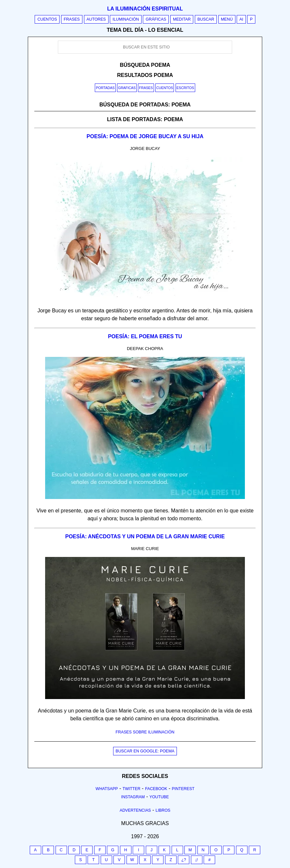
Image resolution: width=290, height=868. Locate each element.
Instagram (133, 797)
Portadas (105, 88)
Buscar (206, 19)
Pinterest (183, 789)
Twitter (132, 789)
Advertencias (135, 810)
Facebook (156, 789)
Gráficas (156, 19)
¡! (197, 860)
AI (241, 19)
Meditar (182, 19)
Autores (96, 19)
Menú (227, 19)
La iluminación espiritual (145, 9)
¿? (184, 860)
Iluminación (126, 19)
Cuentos (47, 19)
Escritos (185, 88)
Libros (163, 810)
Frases (72, 19)
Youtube (159, 797)
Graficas (127, 88)
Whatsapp (107, 789)
